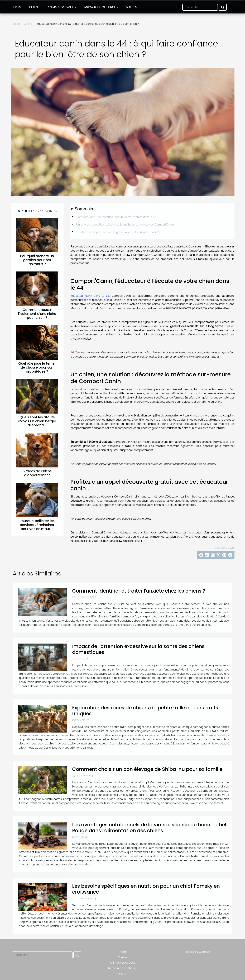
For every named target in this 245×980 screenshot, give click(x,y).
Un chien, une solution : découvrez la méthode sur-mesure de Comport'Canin (125, 225)
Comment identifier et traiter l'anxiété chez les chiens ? (139, 591)
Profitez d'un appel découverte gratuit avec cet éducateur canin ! (117, 232)
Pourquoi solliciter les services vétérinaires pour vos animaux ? (37, 525)
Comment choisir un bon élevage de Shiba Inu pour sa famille (147, 769)
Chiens (34, 7)
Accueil (15, 24)
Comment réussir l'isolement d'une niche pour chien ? (37, 314)
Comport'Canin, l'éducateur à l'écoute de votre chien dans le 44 (116, 217)
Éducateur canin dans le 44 (90, 296)
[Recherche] (200, 7)
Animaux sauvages (62, 7)
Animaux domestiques (101, 7)
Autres (131, 7)
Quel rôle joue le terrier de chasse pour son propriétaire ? (37, 367)
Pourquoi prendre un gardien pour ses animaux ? (37, 260)
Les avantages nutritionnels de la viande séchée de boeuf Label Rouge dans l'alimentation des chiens (149, 828)
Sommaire (85, 209)
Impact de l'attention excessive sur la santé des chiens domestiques (138, 649)
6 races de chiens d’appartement (37, 473)
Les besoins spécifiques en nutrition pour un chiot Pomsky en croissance (146, 889)
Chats (16, 7)
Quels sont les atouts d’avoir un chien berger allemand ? (37, 421)
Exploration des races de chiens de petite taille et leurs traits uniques (145, 711)
